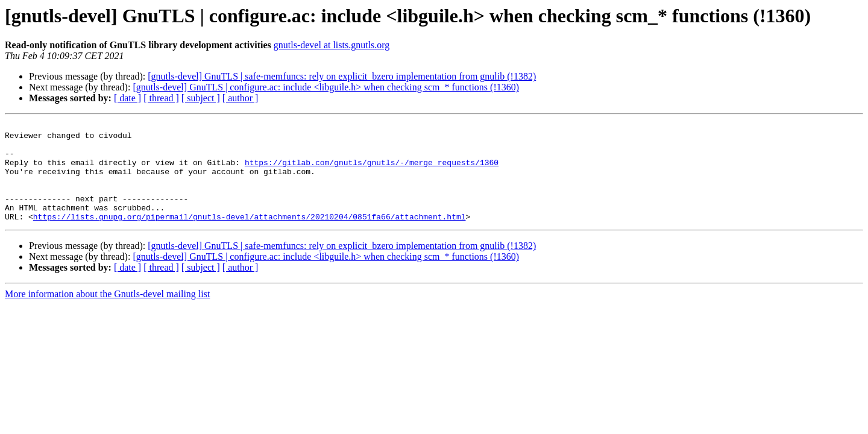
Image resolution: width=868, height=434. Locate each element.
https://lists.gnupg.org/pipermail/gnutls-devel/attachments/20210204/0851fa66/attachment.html (250, 236)
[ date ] (127, 98)
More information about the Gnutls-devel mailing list (107, 314)
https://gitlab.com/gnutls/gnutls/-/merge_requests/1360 (372, 171)
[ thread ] (161, 98)
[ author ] (241, 98)
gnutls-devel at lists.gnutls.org (332, 45)
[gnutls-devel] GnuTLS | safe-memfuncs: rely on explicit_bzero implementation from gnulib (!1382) (342, 76)
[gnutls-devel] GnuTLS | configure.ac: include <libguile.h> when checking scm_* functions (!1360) (326, 87)
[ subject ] (201, 98)
